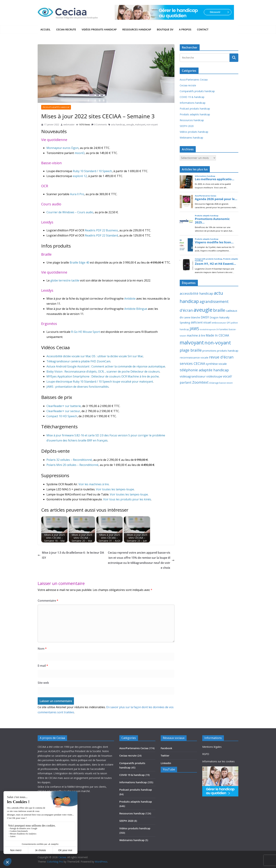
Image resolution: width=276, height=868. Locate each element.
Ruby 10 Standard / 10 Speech (92, 171)
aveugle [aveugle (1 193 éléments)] (203, 310)
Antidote (130, 299)
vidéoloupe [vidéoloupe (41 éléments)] (214, 376)
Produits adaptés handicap (56, 107)
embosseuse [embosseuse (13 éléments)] (219, 323)
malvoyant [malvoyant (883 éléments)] (192, 342)
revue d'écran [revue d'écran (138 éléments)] (221, 357)
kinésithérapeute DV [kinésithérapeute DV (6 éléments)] (209, 329)
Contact (203, 29)
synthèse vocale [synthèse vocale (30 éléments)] (216, 364)
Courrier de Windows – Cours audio (70, 212)
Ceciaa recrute (66, 29)
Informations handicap (193, 103)
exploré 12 (80, 176)
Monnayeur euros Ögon (62, 148)
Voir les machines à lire (94, 484)
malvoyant (140, 125)
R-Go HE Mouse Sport (86, 332)
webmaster (69, 125)
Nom (42, 649)
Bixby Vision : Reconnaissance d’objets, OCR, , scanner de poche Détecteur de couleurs (103, 371)
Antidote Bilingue (136, 309)
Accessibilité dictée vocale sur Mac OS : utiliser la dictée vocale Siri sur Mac (95, 356)
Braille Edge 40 (79, 262)
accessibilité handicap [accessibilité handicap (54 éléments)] (196, 293)
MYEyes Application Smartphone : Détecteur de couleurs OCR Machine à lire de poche (103, 376)
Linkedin (166, 763)
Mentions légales (212, 747)
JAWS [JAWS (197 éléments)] (194, 329)
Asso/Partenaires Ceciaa (194, 80)
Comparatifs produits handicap (197, 91)
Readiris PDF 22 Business (101, 230)
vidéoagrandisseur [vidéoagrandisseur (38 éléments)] (193, 376)
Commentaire (48, 601)
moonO (80, 153)
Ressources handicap (137, 29)
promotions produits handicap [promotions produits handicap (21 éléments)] (220, 351)
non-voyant (152, 125)
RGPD (206, 754)
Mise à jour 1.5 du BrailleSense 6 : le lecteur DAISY (71, 555)
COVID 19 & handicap (192, 97)
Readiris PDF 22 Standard (101, 235)
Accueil (46, 29)
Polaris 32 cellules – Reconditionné (69, 460)
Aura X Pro (77, 194)
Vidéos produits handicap (99, 29)
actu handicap (118, 125)
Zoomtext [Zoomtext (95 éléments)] (200, 382)
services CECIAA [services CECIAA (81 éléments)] (192, 363)
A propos (185, 29)
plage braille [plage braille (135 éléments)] (191, 350)
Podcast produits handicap (195, 109)
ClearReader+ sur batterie (64, 406)
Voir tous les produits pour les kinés (127, 499)
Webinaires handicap (191, 138)
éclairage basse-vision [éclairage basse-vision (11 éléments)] (221, 383)
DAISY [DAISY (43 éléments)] (205, 317)
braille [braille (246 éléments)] (219, 310)
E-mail (43, 666)
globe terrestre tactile (65, 280)
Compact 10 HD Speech (62, 416)
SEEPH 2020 (187, 126)
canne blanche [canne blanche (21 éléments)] (192, 317)
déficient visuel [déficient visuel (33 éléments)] (201, 322)
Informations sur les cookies (218, 761)
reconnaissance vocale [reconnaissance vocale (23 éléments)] (194, 357)
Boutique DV (165, 29)
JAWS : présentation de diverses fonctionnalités (78, 387)
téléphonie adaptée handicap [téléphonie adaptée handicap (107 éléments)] (204, 370)
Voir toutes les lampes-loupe (115, 489)
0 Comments (99, 125)
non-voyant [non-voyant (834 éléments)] (218, 342)
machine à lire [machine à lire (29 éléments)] (196, 335)
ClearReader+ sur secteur (63, 411)
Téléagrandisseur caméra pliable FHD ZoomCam (78, 361)
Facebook (166, 748)
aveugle (130, 125)
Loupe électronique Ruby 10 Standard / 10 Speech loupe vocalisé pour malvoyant (100, 382)
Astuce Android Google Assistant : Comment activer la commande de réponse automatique (106, 366)
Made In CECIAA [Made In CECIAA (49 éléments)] (217, 335)
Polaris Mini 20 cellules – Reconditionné (72, 465)
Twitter (165, 756)
